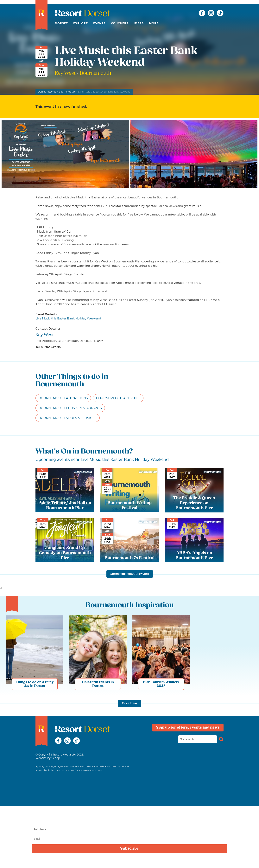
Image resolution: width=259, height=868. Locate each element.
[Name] (130, 829)
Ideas (139, 23)
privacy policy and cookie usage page (83, 770)
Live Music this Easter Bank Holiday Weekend (68, 318)
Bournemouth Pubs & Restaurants (70, 408)
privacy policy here (129, 861)
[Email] (130, 839)
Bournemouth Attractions (63, 398)
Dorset (61, 23)
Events (99, 23)
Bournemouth (67, 92)
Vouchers (120, 23)
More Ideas (130, 704)
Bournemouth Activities (118, 398)
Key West (66, 73)
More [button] (154, 23)
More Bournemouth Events (130, 574)
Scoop (56, 758)
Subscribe (129, 849)
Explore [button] (81, 23)
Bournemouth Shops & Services (68, 418)
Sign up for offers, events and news (188, 728)
